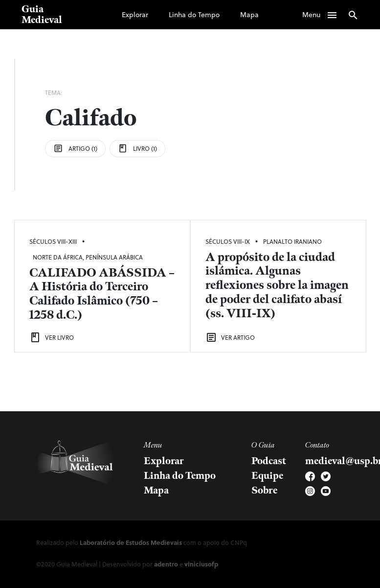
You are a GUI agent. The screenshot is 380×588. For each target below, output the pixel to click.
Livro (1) (137, 148)
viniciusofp (201, 564)
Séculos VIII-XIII (53, 241)
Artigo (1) (75, 148)
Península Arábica (114, 257)
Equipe (267, 476)
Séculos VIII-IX (228, 241)
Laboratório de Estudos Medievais (131, 542)
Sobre (264, 491)
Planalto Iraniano (292, 241)
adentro (166, 564)
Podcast (269, 461)
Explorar (135, 14)
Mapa (249, 14)
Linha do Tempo (194, 14)
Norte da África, (59, 257)
